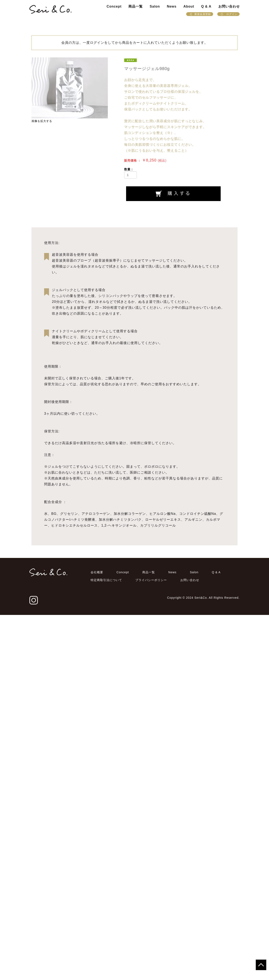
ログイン (228, 14)
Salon (155, 6)
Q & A (206, 6)
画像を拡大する (42, 121)
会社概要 (97, 937)
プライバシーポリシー (151, 945)
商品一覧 (136, 6)
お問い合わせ (229, 6)
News (172, 6)
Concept (114, 6)
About (189, 6)
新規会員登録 (200, 14)
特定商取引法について (106, 945)
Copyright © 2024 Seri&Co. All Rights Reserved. (203, 963)
